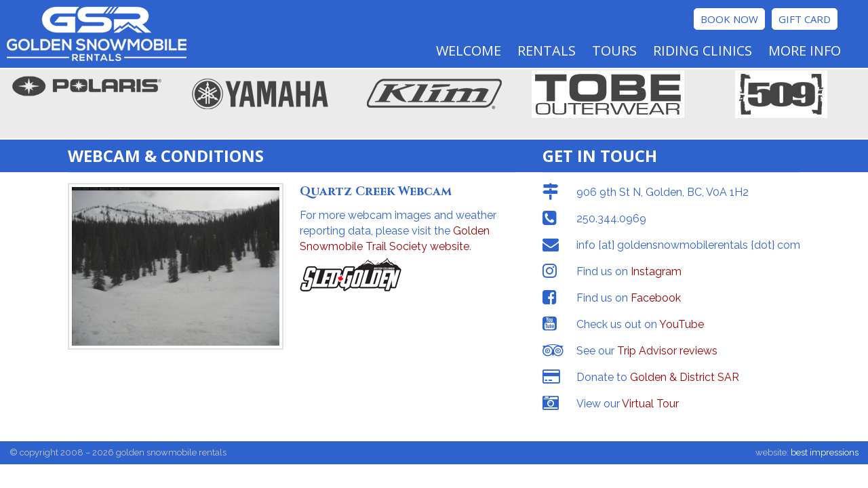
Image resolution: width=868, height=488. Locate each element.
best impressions (825, 452)
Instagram (656, 271)
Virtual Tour (650, 404)
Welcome (469, 50)
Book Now (729, 19)
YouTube (682, 324)
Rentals (547, 50)
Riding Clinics (703, 50)
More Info (805, 50)
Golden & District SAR (685, 377)
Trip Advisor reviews (667, 351)
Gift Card (805, 19)
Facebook (656, 298)
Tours (614, 50)
